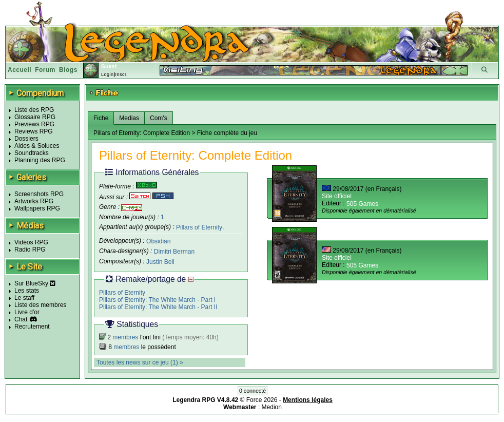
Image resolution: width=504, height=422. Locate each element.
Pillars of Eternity (199, 227)
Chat (21, 319)
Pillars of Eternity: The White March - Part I (157, 300)
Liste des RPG (34, 110)
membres (125, 337)
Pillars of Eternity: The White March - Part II (158, 307)
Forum (45, 70)
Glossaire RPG (35, 117)
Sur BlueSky (35, 283)
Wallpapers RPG (37, 208)
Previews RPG (34, 124)
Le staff (24, 298)
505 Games (362, 204)
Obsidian (158, 241)
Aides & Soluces (37, 146)
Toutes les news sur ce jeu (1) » (140, 362)
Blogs (68, 70)
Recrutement (32, 327)
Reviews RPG (34, 131)
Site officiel (337, 196)
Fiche (101, 118)
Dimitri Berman (174, 252)
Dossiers (26, 139)
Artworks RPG (34, 201)
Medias (129, 118)
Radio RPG (30, 250)
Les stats (27, 291)
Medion (272, 407)
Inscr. (121, 74)
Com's (159, 118)
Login (108, 74)
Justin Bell (160, 262)
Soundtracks (32, 153)
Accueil (20, 70)
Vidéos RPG (31, 242)
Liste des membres (40, 305)
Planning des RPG (40, 160)
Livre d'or (27, 312)
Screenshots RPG (39, 194)
